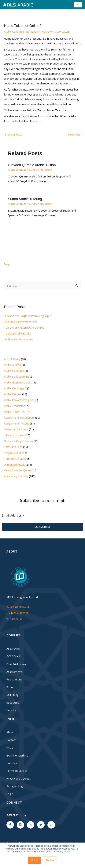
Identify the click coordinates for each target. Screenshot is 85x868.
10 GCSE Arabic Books (17, 333)
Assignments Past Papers (19, 418)
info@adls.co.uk (20, 607)
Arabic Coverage (14, 32)
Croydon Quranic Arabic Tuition (32, 165)
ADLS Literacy (12, 359)
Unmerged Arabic (14, 465)
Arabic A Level (12, 365)
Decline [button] (50, 860)
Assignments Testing (17, 423)
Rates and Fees (13, 447)
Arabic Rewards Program (19, 400)
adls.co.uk (17, 619)
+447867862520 (19, 613)
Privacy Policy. (63, 852)
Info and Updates (14, 435)
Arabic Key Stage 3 (15, 388)
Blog (7, 264)
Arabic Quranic (13, 394)
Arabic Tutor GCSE (15, 412)
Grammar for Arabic (16, 429)
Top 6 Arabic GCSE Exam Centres (24, 328)
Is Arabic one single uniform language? (27, 316)
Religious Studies (14, 453)
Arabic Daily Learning (17, 377)
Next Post (76, 134)
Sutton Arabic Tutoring (25, 199)
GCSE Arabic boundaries (18, 339)
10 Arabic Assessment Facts (21, 322)
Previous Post (12, 134)
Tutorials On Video (15, 459)
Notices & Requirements (18, 441)
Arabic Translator (14, 406)
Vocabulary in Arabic (16, 476)
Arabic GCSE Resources (18, 382)
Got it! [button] (34, 860)
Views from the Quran (17, 470)
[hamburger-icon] (78, 5)
